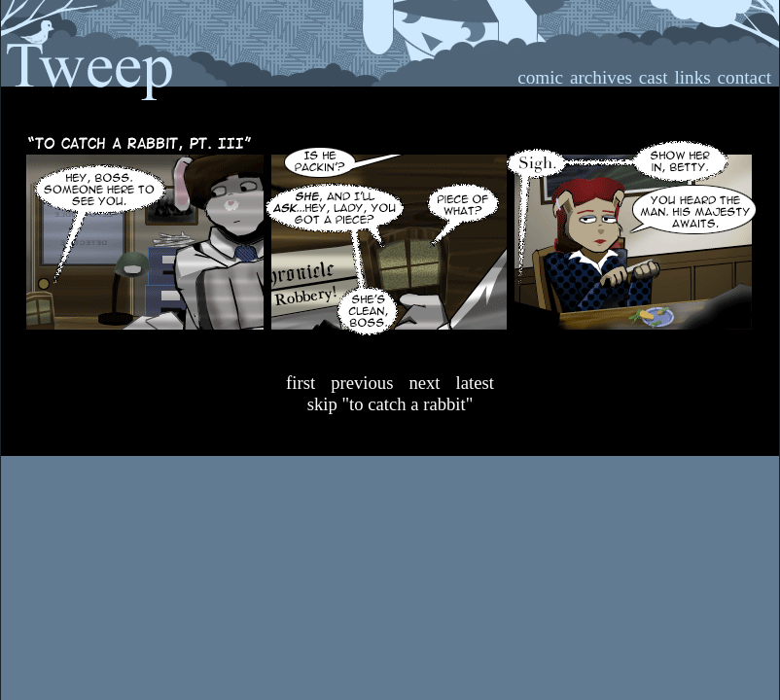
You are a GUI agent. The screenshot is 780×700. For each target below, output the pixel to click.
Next (424, 383)
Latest (475, 383)
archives (601, 77)
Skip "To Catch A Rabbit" (390, 404)
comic (540, 77)
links (692, 77)
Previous (362, 383)
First (301, 383)
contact (745, 77)
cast (654, 77)
